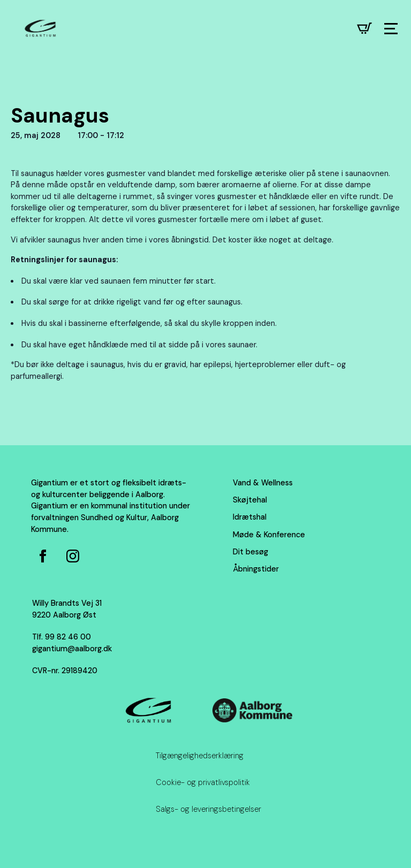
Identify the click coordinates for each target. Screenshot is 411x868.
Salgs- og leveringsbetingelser (208, 809)
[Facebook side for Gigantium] (43, 556)
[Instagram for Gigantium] (73, 556)
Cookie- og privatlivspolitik (203, 782)
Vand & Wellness (263, 483)
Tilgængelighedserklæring (200, 756)
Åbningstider (256, 569)
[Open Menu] (391, 29)
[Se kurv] (364, 28)
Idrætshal (250, 517)
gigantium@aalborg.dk (72, 649)
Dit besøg (250, 552)
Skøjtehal (250, 500)
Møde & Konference (269, 535)
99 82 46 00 (68, 637)
